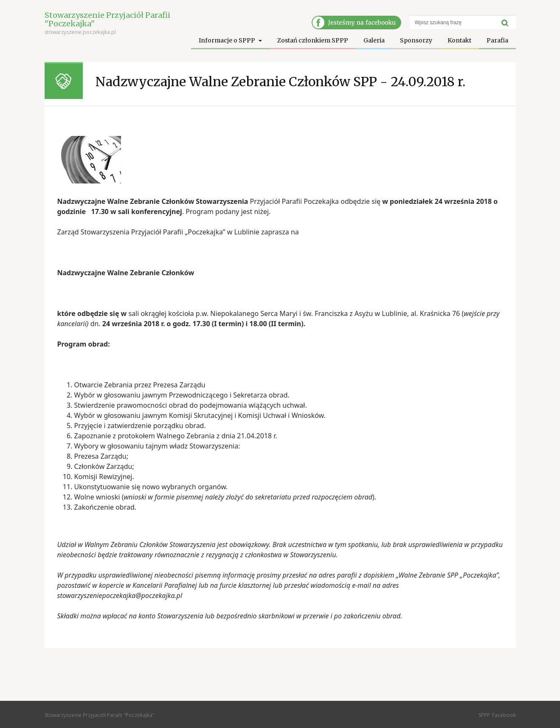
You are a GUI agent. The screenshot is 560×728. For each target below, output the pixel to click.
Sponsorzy (416, 40)
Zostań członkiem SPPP (313, 40)
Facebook (504, 715)
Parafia (497, 40)
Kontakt (459, 40)
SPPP (484, 715)
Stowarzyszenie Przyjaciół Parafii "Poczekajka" (107, 19)
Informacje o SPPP (228, 40)
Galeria (374, 40)
